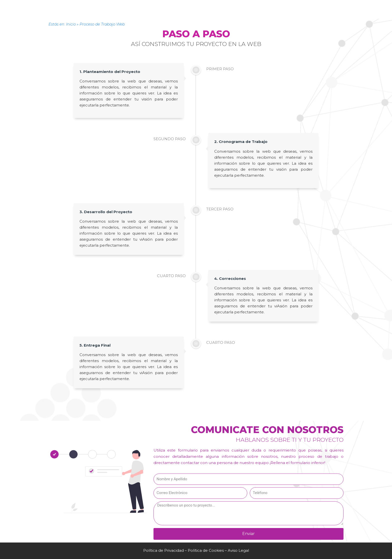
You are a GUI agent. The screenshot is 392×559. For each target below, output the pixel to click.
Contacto (198, 3)
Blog (258, 3)
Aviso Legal (238, 550)
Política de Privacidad (163, 550)
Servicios (135, 3)
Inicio (71, 24)
